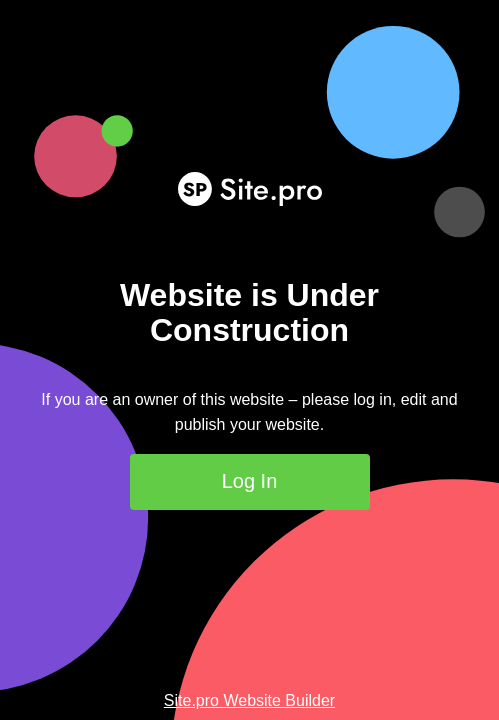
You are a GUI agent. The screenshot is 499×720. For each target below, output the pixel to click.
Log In (250, 481)
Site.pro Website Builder (249, 700)
